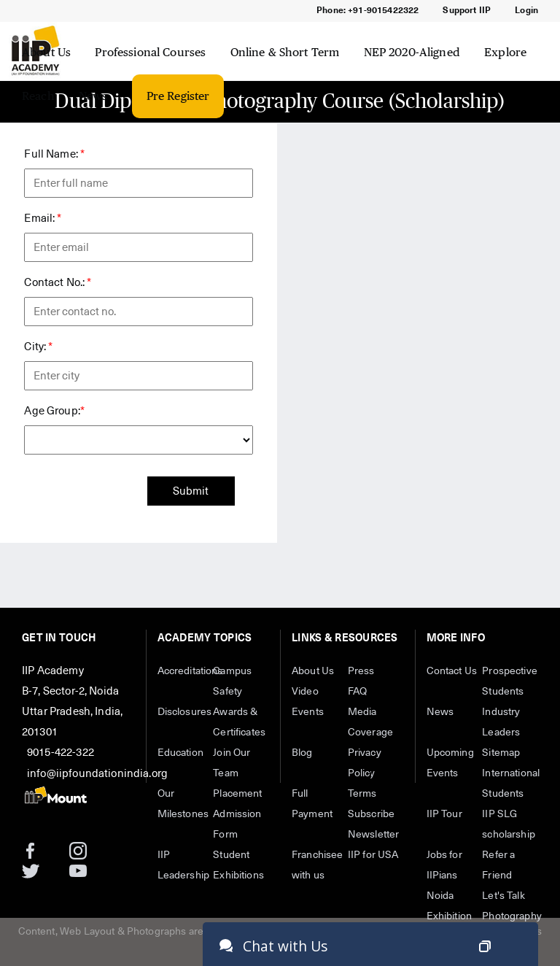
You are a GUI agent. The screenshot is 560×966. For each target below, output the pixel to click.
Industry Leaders (501, 722)
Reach (38, 96)
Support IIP (467, 11)
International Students (510, 784)
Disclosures (185, 712)
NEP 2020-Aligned (412, 52)
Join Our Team (232, 763)
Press (361, 671)
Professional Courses (150, 52)
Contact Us (452, 671)
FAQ (357, 692)
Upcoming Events (450, 763)
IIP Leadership (184, 865)
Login (526, 11)
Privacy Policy (365, 763)
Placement (237, 794)
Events (308, 712)
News (93, 96)
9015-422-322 (61, 753)
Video (305, 692)
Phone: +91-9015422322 (367, 11)
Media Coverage (370, 722)
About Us (46, 52)
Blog (302, 753)
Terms (362, 794)
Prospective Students (510, 681)
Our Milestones (183, 804)
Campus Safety (232, 681)
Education (180, 753)
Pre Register (178, 96)
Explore (505, 52)
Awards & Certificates (239, 722)
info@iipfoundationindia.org (97, 774)
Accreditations (186, 671)
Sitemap (501, 753)
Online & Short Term (285, 52)
